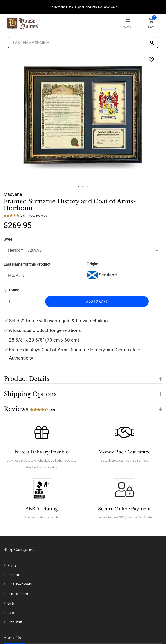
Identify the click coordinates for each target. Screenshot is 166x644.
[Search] (152, 43)
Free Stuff (15, 622)
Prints (12, 565)
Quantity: (11, 290)
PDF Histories (18, 594)
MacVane (13, 194)
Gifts (11, 603)
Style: (9, 239)
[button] (83, 376)
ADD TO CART (97, 301)
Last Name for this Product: (27, 264)
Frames (13, 575)
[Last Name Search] (83, 43)
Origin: (92, 264)
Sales (11, 613)
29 (22, 216)
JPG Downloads (20, 584)
